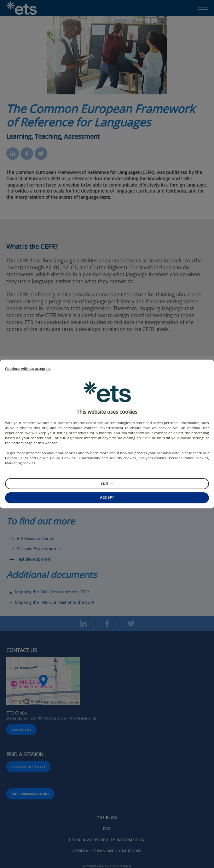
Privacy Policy (17, 458)
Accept (107, 498)
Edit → (107, 483)
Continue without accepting (28, 369)
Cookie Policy (48, 458)
